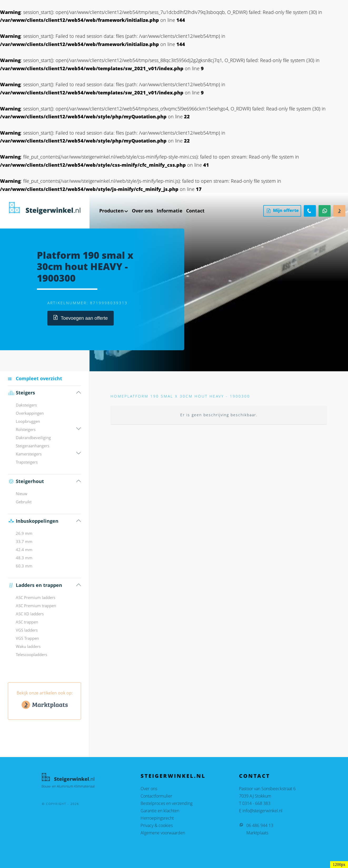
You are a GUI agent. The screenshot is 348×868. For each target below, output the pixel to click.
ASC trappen (27, 622)
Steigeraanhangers (33, 446)
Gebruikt (24, 502)
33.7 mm (24, 541)
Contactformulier (156, 796)
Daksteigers (26, 405)
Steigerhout (26, 481)
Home (118, 396)
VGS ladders (27, 630)
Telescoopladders (31, 654)
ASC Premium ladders (36, 597)
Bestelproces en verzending (166, 803)
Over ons (149, 789)
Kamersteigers (29, 454)
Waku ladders (28, 646)
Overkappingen (30, 413)
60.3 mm (24, 566)
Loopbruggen (28, 421)
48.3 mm (24, 558)
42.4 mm (24, 550)
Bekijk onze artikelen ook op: (44, 701)
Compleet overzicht (39, 378)
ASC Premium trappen (36, 606)
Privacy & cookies (157, 825)
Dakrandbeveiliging (33, 438)
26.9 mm (24, 533)
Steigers (21, 393)
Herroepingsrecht (157, 818)
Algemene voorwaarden (163, 833)
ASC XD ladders (30, 614)
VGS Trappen (27, 638)
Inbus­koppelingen (33, 521)
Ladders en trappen (35, 585)
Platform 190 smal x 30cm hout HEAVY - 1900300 (187, 396)
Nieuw (22, 494)
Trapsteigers (27, 462)
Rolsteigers (26, 429)
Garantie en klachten (160, 811)
